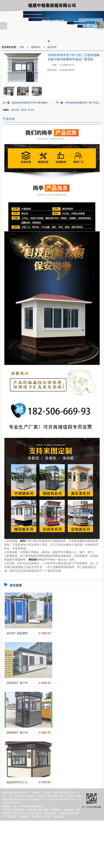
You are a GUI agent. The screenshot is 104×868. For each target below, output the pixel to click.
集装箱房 (48, 816)
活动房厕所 (37, 816)
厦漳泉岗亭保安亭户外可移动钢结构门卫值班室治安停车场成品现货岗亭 (32, 103)
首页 (22, 47)
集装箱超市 (12, 816)
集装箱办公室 (50, 813)
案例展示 (36, 47)
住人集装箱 (68, 810)
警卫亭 (31, 110)
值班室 (24, 110)
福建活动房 (56, 810)
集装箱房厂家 (19, 813)
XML (15, 806)
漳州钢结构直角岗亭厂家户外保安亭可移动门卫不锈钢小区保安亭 (83, 103)
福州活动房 (44, 810)
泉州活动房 (31, 810)
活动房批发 (24, 816)
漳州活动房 (19, 810)
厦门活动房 (59, 816)
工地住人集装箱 (34, 813)
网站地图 (7, 806)
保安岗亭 (52, 47)
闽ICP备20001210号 (35, 806)
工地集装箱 (63, 813)
